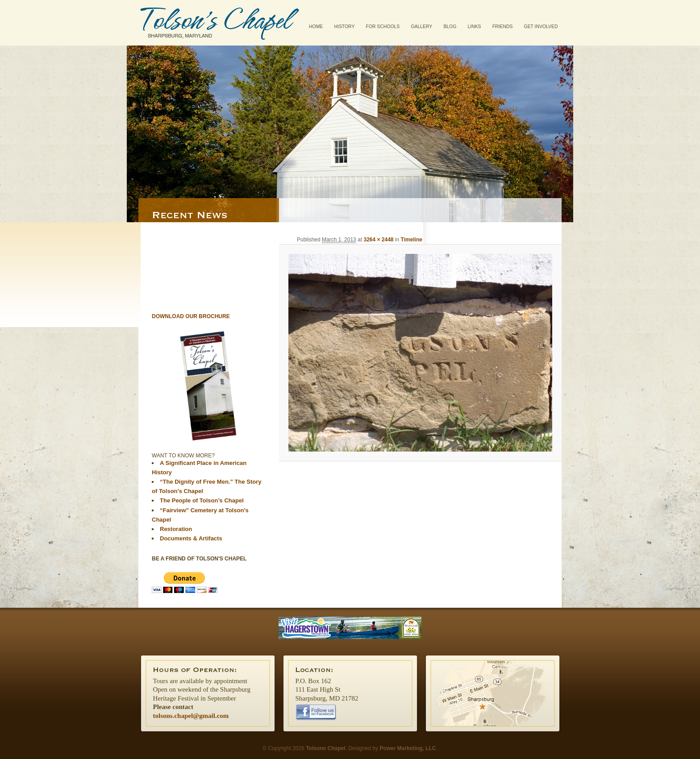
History (345, 27)
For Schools (383, 27)
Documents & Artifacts (191, 538)
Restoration (176, 529)
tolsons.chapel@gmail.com (191, 716)
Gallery (421, 27)
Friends (503, 27)
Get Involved (541, 27)
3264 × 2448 (378, 240)
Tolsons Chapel (220, 23)
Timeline (412, 240)
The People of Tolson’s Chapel (202, 500)
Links (474, 27)
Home (316, 27)
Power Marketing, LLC (408, 748)
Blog (450, 27)
